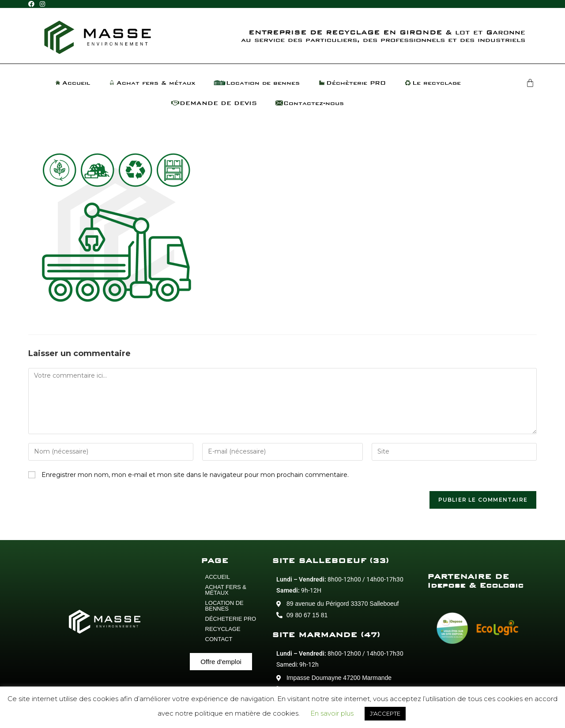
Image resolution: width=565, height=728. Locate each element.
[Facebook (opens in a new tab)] (33, 4)
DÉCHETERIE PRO (231, 619)
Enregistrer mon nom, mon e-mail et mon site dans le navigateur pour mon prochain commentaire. (195, 475)
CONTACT (219, 639)
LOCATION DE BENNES (224, 606)
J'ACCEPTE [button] (385, 713)
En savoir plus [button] (332, 713)
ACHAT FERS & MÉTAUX (226, 590)
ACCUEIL (218, 577)
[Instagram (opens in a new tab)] (42, 4)
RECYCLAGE (223, 629)
